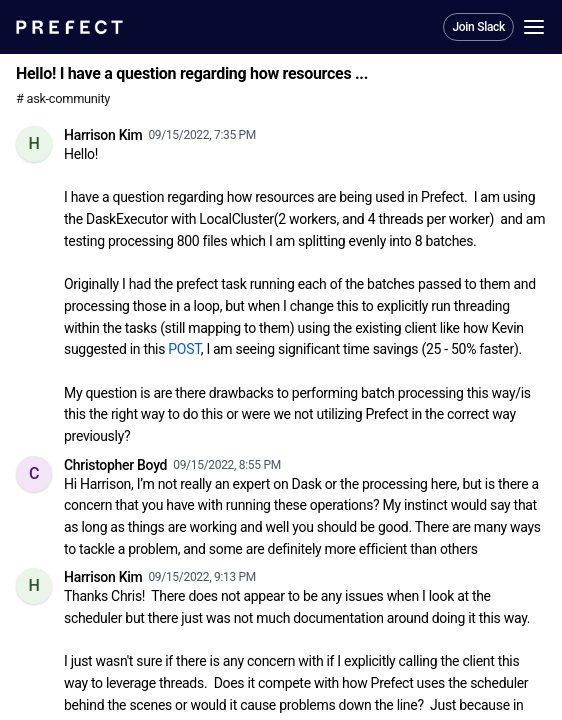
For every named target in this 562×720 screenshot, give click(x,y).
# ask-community (63, 98)
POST (184, 349)
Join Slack (478, 27)
